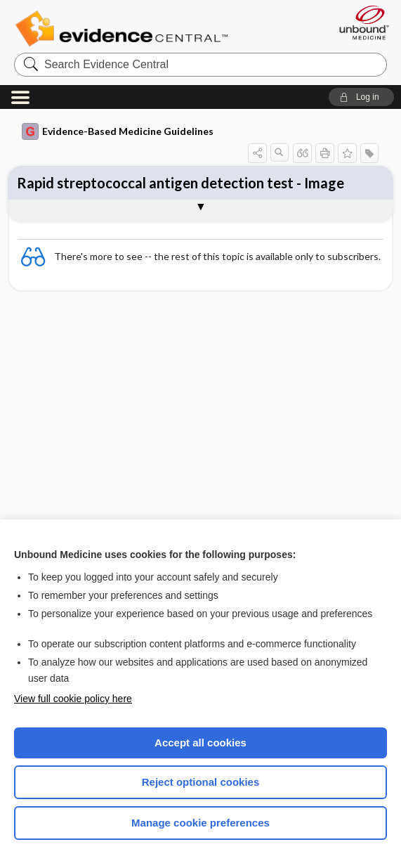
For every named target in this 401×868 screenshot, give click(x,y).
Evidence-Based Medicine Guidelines (118, 131)
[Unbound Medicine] (360, 22)
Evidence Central (125, 29)
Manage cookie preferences (200, 823)
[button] (361, 97)
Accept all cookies (200, 743)
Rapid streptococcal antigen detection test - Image (180, 183)
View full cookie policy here (73, 699)
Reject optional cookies (201, 782)
